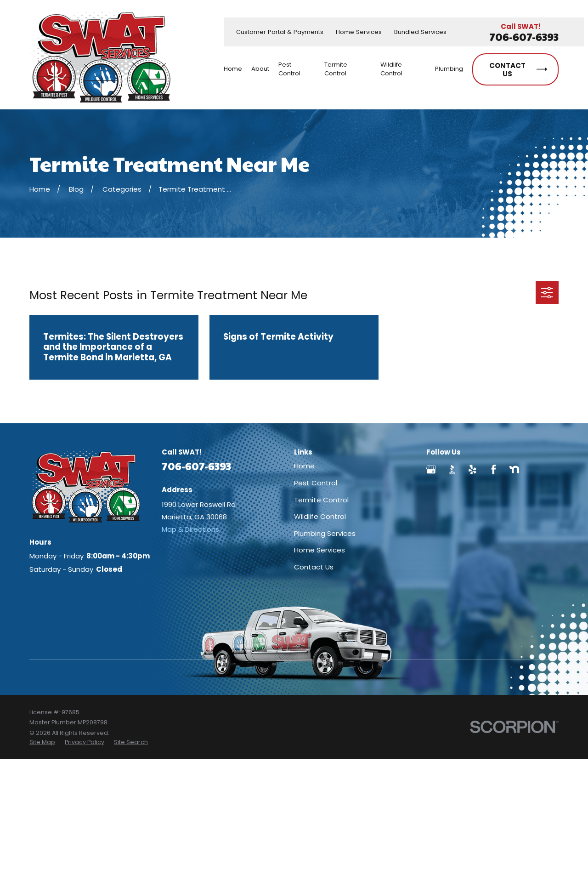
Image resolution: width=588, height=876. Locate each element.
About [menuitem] (260, 69)
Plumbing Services (325, 533)
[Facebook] (494, 469)
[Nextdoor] (514, 469)
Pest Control (316, 483)
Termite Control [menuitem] (336, 69)
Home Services (359, 32)
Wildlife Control (320, 516)
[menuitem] (42, 742)
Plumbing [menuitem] (449, 69)
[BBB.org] (452, 469)
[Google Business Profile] (431, 469)
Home (304, 466)
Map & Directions (190, 529)
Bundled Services (420, 32)
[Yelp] (472, 469)
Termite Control (321, 500)
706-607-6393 (524, 37)
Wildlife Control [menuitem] (391, 69)
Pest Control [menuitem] (289, 69)
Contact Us (314, 567)
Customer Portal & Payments (280, 32)
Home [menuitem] (233, 69)
